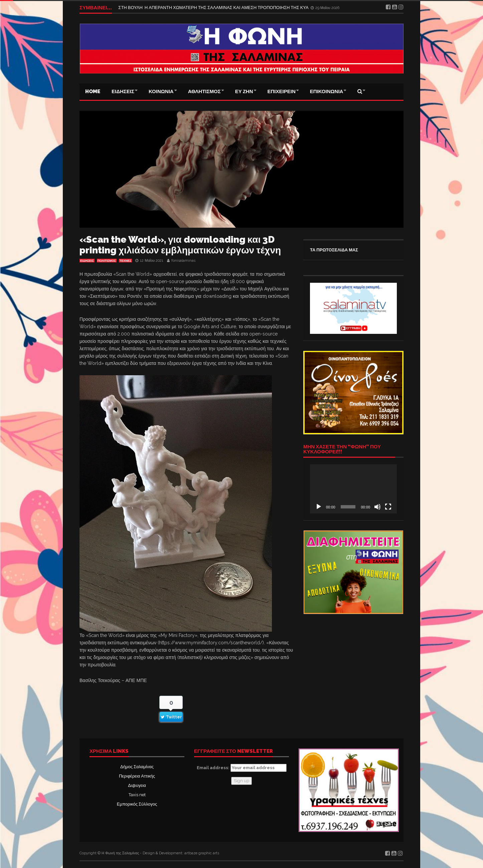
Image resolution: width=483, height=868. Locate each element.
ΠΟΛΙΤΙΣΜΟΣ (107, 261)
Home (93, 91)
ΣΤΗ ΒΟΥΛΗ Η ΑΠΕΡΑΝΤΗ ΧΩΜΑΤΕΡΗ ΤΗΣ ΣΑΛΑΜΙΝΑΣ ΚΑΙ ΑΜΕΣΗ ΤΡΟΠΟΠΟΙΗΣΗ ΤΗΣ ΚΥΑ (214, 8)
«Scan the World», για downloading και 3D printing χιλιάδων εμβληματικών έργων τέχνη (180, 245)
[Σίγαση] (377, 507)
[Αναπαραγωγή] (319, 507)
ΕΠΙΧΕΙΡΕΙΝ (282, 91)
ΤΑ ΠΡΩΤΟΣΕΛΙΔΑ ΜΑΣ (334, 250)
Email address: (242, 768)
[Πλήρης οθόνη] (388, 507)
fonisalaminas (183, 261)
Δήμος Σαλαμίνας (137, 767)
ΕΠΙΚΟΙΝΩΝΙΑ (327, 91)
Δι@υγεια (137, 785)
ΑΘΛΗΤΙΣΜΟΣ (204, 91)
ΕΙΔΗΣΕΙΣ (123, 91)
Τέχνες (125, 261)
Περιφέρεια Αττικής (137, 776)
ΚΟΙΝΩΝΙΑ (161, 91)
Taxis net (137, 795)
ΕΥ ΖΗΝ (244, 91)
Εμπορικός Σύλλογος (137, 804)
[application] (353, 489)
